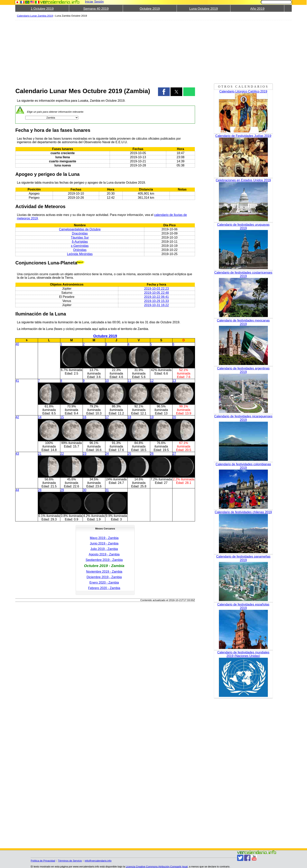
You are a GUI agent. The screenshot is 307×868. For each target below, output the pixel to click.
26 (152, 454)
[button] (164, 92)
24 (107, 454)
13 (174, 381)
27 (174, 454)
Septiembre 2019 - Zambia (104, 560)
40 (17, 344)
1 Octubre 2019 (42, 9)
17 (107, 417)
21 (40, 454)
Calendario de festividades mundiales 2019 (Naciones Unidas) (243, 654)
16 (85, 417)
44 (17, 490)
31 (107, 490)
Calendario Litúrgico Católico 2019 (243, 91)
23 (85, 454)
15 (62, 417)
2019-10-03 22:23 (156, 289)
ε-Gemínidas (80, 246)
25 (129, 454)
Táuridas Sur (80, 238)
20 (174, 417)
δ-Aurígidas (80, 242)
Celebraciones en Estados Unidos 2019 (243, 180)
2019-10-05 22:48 (156, 293)
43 (17, 454)
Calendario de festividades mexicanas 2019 (243, 322)
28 (40, 490)
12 (152, 381)
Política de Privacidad (43, 861)
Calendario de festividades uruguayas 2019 (243, 226)
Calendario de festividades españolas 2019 (243, 606)
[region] (105, 51)
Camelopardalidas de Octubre (80, 229)
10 (107, 381)
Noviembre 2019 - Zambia (104, 572)
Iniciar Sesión (94, 2)
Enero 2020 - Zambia (104, 583)
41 (17, 381)
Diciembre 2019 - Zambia (104, 577)
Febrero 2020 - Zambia (104, 588)
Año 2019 (257, 9)
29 (62, 490)
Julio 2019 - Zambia (104, 549)
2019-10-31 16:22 (156, 305)
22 (62, 454)
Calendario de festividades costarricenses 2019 (243, 274)
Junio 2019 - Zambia (104, 543)
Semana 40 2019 (96, 9)
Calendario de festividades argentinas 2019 (243, 370)
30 (85, 490)
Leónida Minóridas (80, 254)
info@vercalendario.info (98, 861)
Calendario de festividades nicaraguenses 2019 (243, 418)
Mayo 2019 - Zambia (104, 538)
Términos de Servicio (70, 861)
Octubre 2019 (150, 9)
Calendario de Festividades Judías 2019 (243, 136)
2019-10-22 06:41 (156, 297)
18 (129, 417)
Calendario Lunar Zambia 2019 (35, 16)
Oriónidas (80, 250)
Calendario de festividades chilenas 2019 (243, 512)
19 (152, 417)
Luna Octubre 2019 (204, 9)
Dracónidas (80, 233)
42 (17, 417)
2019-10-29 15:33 (156, 301)
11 (129, 381)
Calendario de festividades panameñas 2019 (243, 558)
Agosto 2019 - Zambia (104, 554)
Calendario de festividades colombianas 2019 (243, 466)
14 (40, 417)
